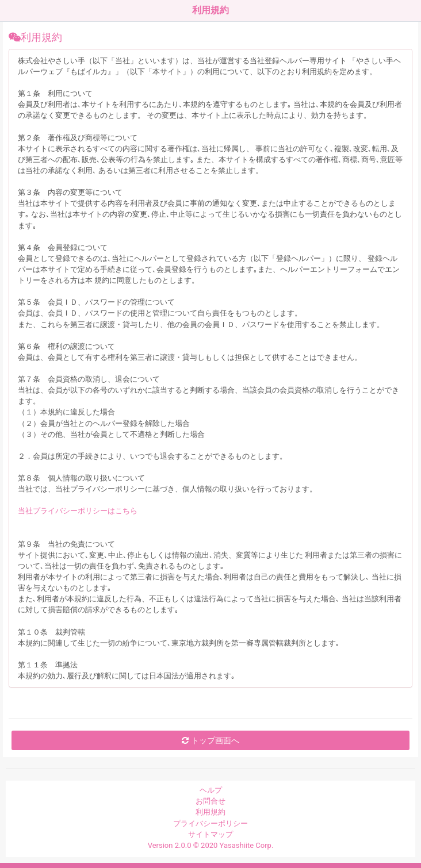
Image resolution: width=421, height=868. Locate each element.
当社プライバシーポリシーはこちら (78, 511)
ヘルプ (211, 790)
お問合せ (210, 801)
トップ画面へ (210, 740)
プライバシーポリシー (210, 823)
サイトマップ (210, 834)
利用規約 (210, 812)
